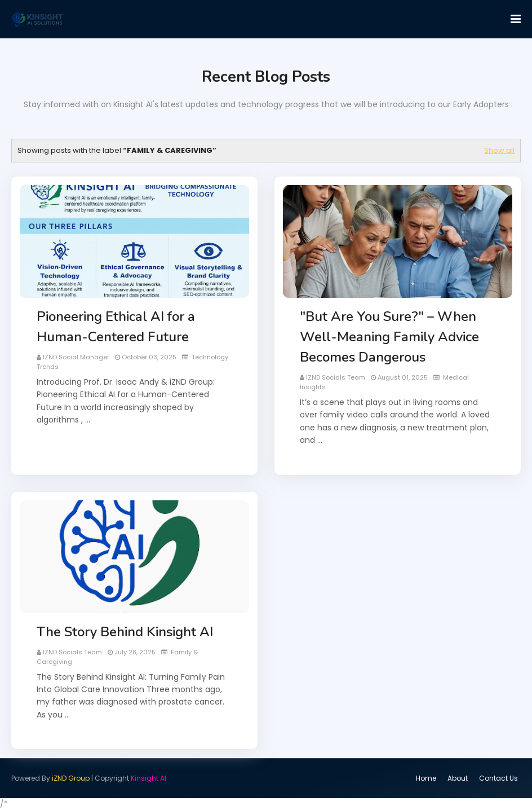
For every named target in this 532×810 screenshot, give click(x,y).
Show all (499, 150)
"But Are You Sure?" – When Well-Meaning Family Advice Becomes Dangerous (389, 337)
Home (426, 778)
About (458, 778)
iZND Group (71, 778)
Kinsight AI (148, 778)
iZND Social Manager (76, 357)
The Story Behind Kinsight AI (125, 632)
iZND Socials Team (336, 377)
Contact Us (498, 778)
